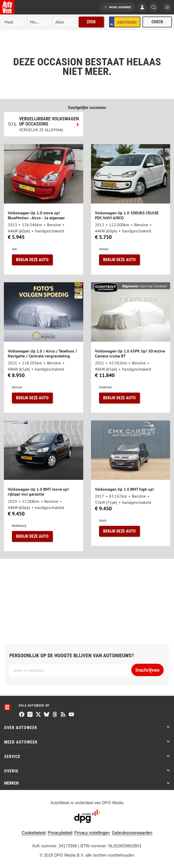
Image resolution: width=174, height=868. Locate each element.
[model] (40, 22)
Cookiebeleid (34, 833)
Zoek (91, 22)
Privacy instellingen (92, 833)
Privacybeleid (60, 833)
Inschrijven (147, 670)
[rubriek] (65, 22)
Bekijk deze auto (32, 260)
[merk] (14, 22)
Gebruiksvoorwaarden (132, 833)
